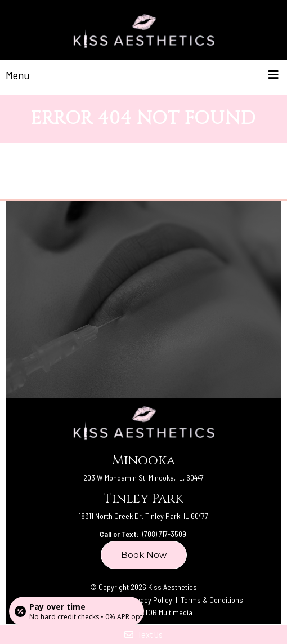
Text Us (143, 634)
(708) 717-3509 (164, 534)
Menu (18, 75)
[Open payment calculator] (77, 611)
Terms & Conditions (212, 600)
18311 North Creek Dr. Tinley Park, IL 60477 (143, 516)
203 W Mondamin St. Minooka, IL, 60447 (143, 478)
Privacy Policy (151, 600)
